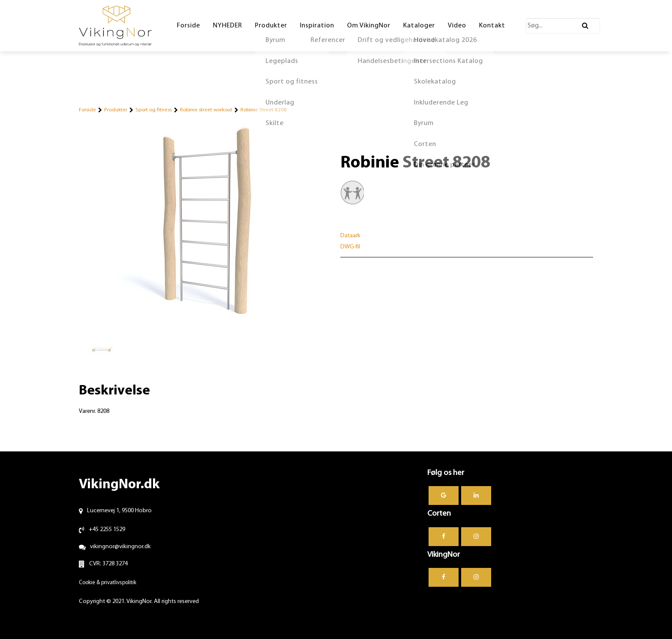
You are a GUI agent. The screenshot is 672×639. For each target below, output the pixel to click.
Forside (87, 110)
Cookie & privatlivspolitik (108, 583)
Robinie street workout (206, 110)
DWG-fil (350, 247)
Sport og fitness (154, 110)
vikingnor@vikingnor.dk (120, 547)
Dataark (350, 236)
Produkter (116, 110)
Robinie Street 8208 (264, 110)
